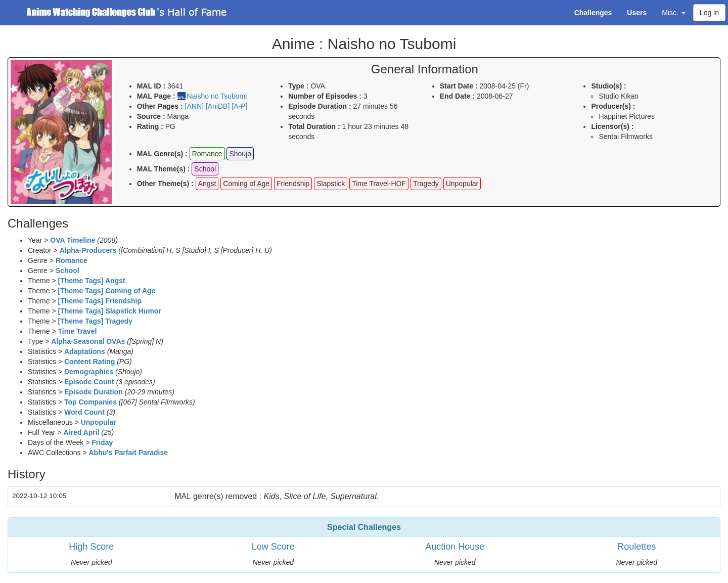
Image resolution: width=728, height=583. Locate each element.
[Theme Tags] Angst (92, 281)
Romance (72, 260)
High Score (91, 547)
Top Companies (90, 402)
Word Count (84, 412)
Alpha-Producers (88, 250)
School (67, 271)
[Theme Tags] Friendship (100, 301)
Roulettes (636, 547)
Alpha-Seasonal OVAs (88, 341)
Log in (709, 13)
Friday (102, 442)
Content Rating (89, 362)
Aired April (81, 432)
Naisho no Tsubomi (217, 96)
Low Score (273, 547)
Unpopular (99, 422)
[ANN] (194, 106)
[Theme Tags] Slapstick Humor (110, 311)
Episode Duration (94, 392)
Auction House (455, 547)
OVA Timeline (73, 240)
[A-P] (239, 106)
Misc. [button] (674, 13)
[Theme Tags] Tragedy (96, 321)
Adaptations (85, 351)
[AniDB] (218, 106)
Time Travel (78, 331)
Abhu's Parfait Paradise (128, 453)
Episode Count (89, 382)
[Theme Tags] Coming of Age (107, 291)
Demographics (89, 372)
